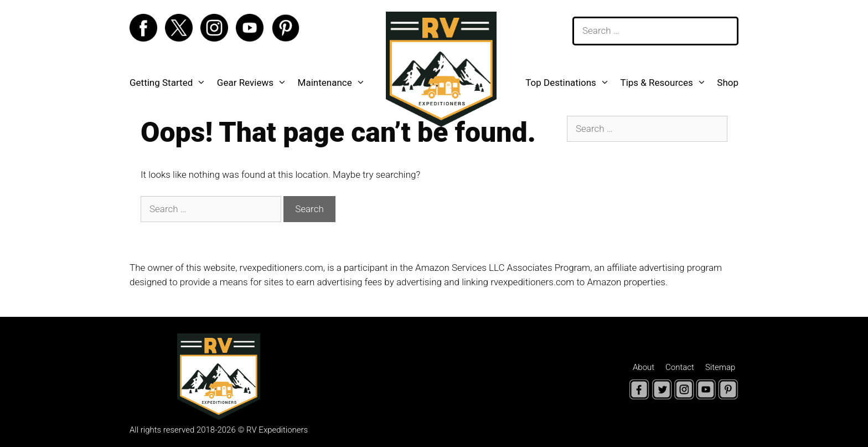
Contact (680, 367)
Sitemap (720, 367)
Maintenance (334, 83)
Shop (728, 83)
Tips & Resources (666, 83)
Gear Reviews (255, 83)
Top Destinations (570, 83)
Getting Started (170, 83)
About (644, 367)
